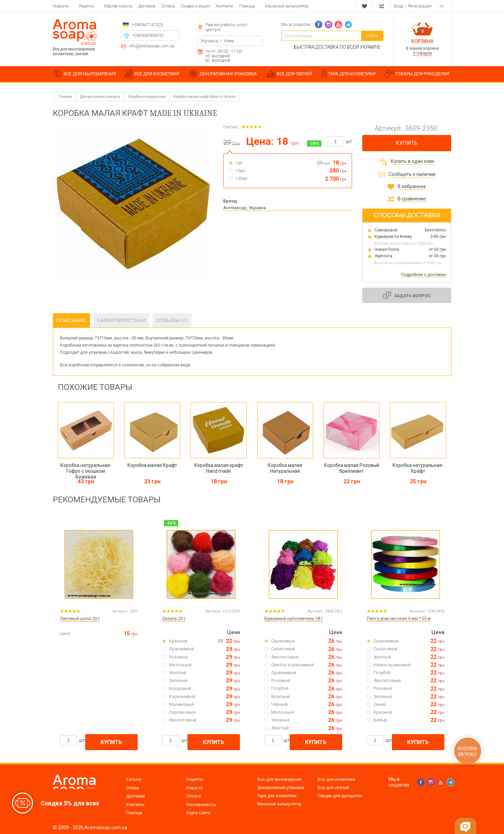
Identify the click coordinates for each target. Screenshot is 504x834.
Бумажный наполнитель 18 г (294, 618)
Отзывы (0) (172, 320)
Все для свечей (333, 788)
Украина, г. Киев (217, 41)
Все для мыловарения (279, 779)
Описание (71, 320)
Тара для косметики (277, 796)
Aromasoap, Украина (245, 208)
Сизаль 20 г (174, 618)
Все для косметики (337, 779)
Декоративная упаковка (281, 788)
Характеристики (121, 320)
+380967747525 (147, 25)
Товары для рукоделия (340, 796)
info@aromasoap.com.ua (151, 46)
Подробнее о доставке (423, 275)
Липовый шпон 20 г (80, 618)
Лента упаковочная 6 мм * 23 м (399, 618)
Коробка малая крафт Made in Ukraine (204, 97)
